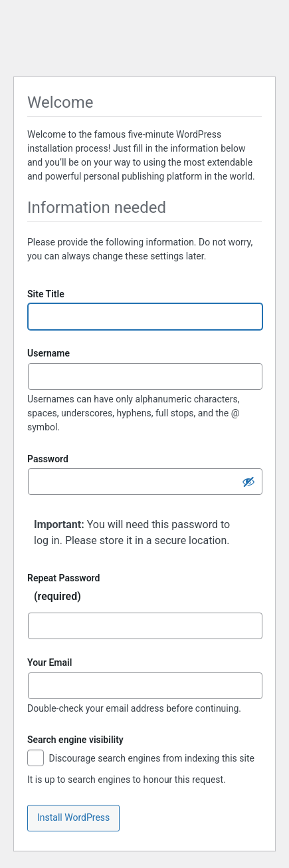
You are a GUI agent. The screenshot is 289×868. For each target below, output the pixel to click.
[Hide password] (248, 482)
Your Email (49, 663)
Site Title (46, 294)
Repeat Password (144, 591)
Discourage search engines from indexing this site (141, 759)
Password (48, 459)
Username (48, 353)
